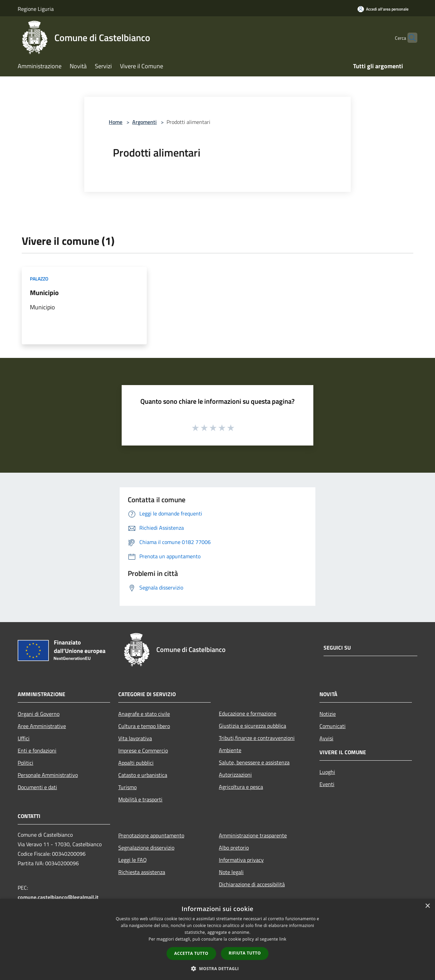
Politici (25, 763)
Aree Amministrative (42, 726)
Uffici (24, 738)
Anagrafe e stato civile (144, 714)
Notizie (328, 714)
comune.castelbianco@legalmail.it (58, 897)
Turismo (127, 787)
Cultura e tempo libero (144, 726)
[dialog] (217, 939)
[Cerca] (409, 38)
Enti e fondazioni (37, 750)
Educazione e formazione (248, 713)
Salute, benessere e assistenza (254, 762)
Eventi (327, 784)
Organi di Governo (39, 714)
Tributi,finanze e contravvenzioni (257, 738)
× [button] (427, 906)
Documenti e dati (37, 787)
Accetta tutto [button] (191, 953)
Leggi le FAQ (133, 860)
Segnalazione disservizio (146, 848)
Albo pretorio (234, 848)
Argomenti (144, 122)
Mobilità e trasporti (140, 799)
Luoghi (327, 772)
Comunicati (333, 726)
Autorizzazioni (235, 775)
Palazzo (39, 279)
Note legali (231, 872)
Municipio (44, 293)
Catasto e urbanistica (143, 775)
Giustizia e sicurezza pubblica (253, 726)
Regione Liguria (36, 9)
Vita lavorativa (135, 738)
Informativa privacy (241, 860)
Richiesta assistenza (142, 872)
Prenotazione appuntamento (151, 835)
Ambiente (230, 750)
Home (116, 122)
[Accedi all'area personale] (383, 9)
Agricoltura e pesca (241, 787)
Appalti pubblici (136, 763)
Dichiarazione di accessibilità (252, 884)
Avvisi (326, 738)
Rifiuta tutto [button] (245, 953)
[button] (217, 968)
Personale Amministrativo (48, 775)
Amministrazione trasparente (253, 835)
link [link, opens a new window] (283, 939)
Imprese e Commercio (143, 750)
